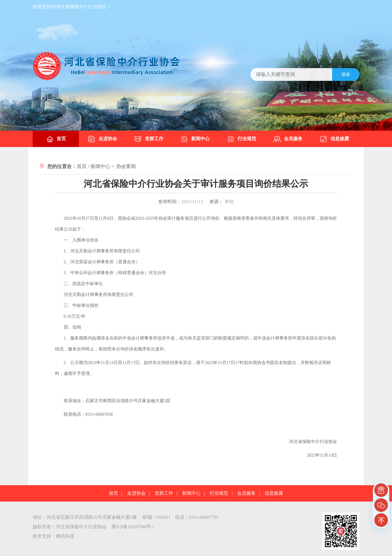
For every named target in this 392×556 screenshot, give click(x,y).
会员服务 (288, 139)
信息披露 (334, 139)
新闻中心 (195, 139)
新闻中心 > (102, 166)
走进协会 (102, 139)
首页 (56, 139)
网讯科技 (65, 536)
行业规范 (241, 139)
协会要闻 (126, 166)
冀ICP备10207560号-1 (133, 527)
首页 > (84, 166)
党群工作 (149, 139)
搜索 (346, 74)
